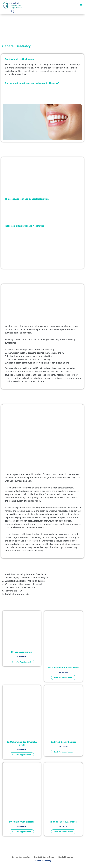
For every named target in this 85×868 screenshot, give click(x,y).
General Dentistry (43, 861)
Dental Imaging (66, 857)
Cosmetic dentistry (21, 857)
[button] (81, 5)
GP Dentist (22, 656)
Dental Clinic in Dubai (44, 857)
